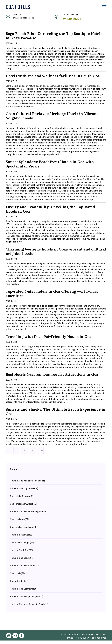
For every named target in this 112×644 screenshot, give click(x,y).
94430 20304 (72, 19)
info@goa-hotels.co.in (24, 18)
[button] (104, 6)
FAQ (104, 638)
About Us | (68, 634)
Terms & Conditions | (96, 634)
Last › (40, 451)
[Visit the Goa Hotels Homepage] (25, 7)
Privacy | (79, 634)
